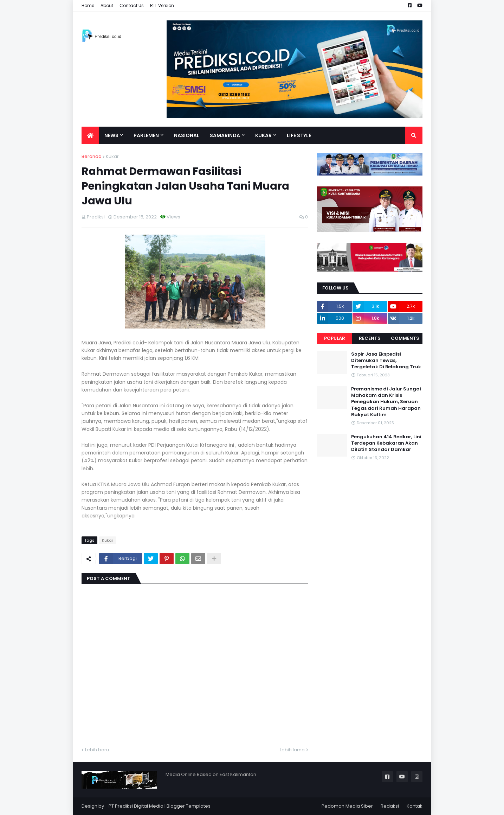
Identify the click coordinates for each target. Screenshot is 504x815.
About (107, 5)
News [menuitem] (111, 135)
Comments (405, 338)
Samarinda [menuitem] (225, 135)
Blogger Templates (189, 806)
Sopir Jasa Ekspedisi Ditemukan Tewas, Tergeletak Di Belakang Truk (386, 361)
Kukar (112, 156)
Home (88, 5)
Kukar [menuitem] (263, 135)
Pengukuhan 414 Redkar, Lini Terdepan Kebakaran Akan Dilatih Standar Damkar (386, 443)
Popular (335, 338)
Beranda (92, 156)
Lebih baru (97, 750)
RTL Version (162, 5)
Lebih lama (292, 750)
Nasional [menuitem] (187, 135)
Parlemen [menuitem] (146, 135)
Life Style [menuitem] (299, 135)
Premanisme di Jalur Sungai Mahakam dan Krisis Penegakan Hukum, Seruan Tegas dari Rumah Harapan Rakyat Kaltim (386, 402)
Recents (370, 338)
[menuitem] (90, 135)
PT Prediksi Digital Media (136, 806)
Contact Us (132, 5)
